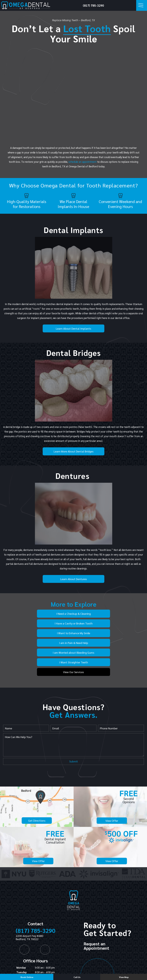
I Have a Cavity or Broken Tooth (102, 613)
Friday (20, 956)
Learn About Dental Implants (73, 328)
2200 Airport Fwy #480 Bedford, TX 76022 (30, 907)
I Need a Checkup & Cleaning (45, 613)
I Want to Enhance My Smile (45, 623)
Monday (21, 938)
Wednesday (23, 947)
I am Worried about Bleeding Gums (45, 633)
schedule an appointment (83, 162)
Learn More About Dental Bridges (74, 451)
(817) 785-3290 (93, 5)
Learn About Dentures (74, 579)
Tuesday (22, 942)
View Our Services (73, 642)
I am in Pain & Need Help (102, 623)
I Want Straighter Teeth (102, 633)
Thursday (22, 951)
